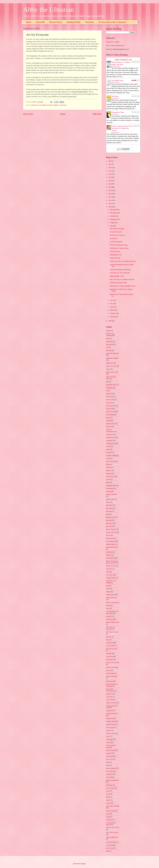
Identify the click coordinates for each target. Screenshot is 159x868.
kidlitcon (109, 555)
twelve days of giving (113, 806)
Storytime (90, 22)
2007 (110, 321)
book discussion (111, 406)
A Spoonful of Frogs (118, 112)
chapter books (110, 424)
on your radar (110, 646)
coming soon (110, 434)
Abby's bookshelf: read (123, 59)
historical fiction (111, 532)
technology (109, 785)
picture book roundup (113, 663)
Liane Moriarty (116, 82)
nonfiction (109, 643)
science (108, 742)
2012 (110, 194)
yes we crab (110, 848)
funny (108, 502)
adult (108, 339)
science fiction (110, 750)
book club (109, 403)
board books (110, 397)
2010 (110, 200)
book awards (110, 400)
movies (108, 605)
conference (109, 441)
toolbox (108, 800)
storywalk (109, 777)
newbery (109, 637)
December (114, 210)
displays (108, 471)
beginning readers (111, 385)
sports (108, 765)
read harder (109, 697)
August (113, 223)
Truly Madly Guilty (117, 80)
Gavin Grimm (116, 132)
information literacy (112, 547)
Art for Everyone (115, 251)
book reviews (110, 412)
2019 (110, 171)
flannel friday (110, 499)
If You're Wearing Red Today (119, 245)
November (114, 213)
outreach (109, 654)
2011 (110, 197)
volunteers (109, 820)
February (113, 313)
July (112, 226)
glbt (107, 514)
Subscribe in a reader (113, 42)
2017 (110, 177)
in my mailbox (110, 541)
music (108, 608)
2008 (110, 207)
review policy (110, 727)
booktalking (110, 415)
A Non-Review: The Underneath (120, 273)
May (112, 304)
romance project (111, 733)
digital (108, 464)
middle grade (110, 595)
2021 (110, 164)
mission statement (111, 603)
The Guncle (115, 96)
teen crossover (110, 788)
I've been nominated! (116, 242)
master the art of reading (38, 105)
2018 (110, 174)
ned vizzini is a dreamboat (111, 628)
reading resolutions (112, 714)
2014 (110, 187)
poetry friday (110, 673)
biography (109, 388)
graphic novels (110, 517)
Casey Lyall (115, 114)
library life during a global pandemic (112, 562)
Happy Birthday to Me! (117, 276)
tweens (108, 803)
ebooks (108, 479)
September (114, 219)
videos (108, 817)
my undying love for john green (112, 612)
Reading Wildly (74, 22)
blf (107, 391)
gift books (109, 505)
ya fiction (109, 845)
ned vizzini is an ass (112, 632)
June (112, 300)
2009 (110, 204)
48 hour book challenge (110, 335)
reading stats (110, 718)
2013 (110, 191)
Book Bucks (114, 238)
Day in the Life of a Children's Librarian (122, 279)
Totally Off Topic (115, 258)
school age (63, 105)
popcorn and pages (112, 676)
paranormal (109, 660)
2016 (110, 181)
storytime (109, 774)
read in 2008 (110, 700)
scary (108, 736)
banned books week (112, 372)
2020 (110, 168)
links (107, 572)
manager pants (110, 578)
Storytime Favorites (116, 232)
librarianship (110, 558)
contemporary (110, 444)
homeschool (110, 538)
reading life (109, 711)
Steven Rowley (116, 98)
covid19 (108, 447)
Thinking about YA (116, 255)
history (108, 535)
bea (107, 382)
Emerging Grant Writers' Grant (36, 42)
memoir (108, 592)
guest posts (109, 523)
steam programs (111, 768)
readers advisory (111, 703)
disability (109, 467)
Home (29, 22)
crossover (109, 452)
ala (107, 347)
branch (108, 418)
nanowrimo (109, 619)
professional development (110, 690)
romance (109, 730)
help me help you (111, 529)
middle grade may (112, 598)
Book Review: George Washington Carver (123, 286)
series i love (110, 759)
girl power (109, 508)
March (112, 310)
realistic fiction (111, 724)
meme (108, 589)
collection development (110, 431)
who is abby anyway (112, 832)
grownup (109, 520)
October (113, 216)
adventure (109, 342)
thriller (108, 797)
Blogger (83, 864)
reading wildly (110, 721)
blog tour (109, 394)
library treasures (111, 566)
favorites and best (111, 494)
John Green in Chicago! (117, 229)
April (112, 307)
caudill (108, 421)
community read (111, 437)
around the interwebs (112, 354)
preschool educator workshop (112, 685)
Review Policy (56, 22)
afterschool (109, 344)
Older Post (97, 114)
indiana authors (111, 544)
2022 (110, 161)
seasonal (109, 753)
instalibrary (109, 552)
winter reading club (112, 837)
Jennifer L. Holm (117, 66)
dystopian (109, 473)
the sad (108, 794)
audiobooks (110, 363)
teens (108, 791)
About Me (40, 22)
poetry (108, 670)
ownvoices (109, 657)
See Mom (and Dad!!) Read (118, 283)
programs (56, 105)
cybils (108, 459)
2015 (110, 184)
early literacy (110, 476)
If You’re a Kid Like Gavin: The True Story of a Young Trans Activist (121, 128)
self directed (110, 756)
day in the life (110, 461)
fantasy (108, 491)
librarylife (109, 569)
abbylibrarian (120, 46)
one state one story (112, 649)
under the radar (111, 811)
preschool (50, 105)
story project (110, 771)
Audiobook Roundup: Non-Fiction (120, 270)
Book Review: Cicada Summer (119, 248)
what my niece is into (113, 828)
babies (108, 369)
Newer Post (28, 114)
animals (108, 350)
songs (108, 762)
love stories (109, 575)
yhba (107, 851)
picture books (110, 667)
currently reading (111, 456)
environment (110, 488)
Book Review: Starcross (117, 235)
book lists (109, 409)
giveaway (109, 511)
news (108, 640)
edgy (107, 482)
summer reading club (112, 780)
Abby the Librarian (49, 9)
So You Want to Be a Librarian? (113, 22)
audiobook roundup (112, 358)
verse (108, 814)
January (113, 317)
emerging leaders (111, 486)
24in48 (108, 331)
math (108, 586)
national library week (112, 622)
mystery (108, 616)
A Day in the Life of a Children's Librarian (123, 261)
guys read (109, 526)
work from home (111, 842)
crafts (108, 449)
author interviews (111, 366)
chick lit (108, 427)
